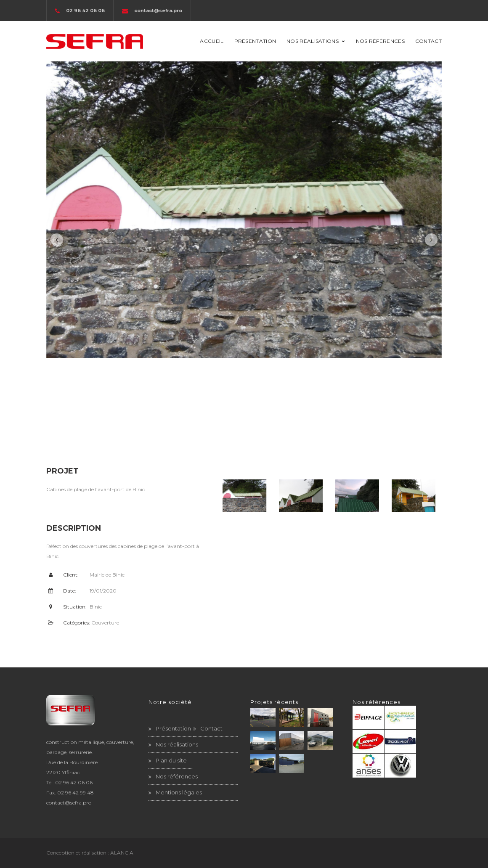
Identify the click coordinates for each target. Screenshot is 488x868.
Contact (211, 728)
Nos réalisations (177, 744)
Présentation (173, 728)
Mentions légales (179, 792)
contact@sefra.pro (158, 11)
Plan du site (171, 760)
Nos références (177, 776)
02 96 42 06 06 (74, 782)
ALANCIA (122, 853)
